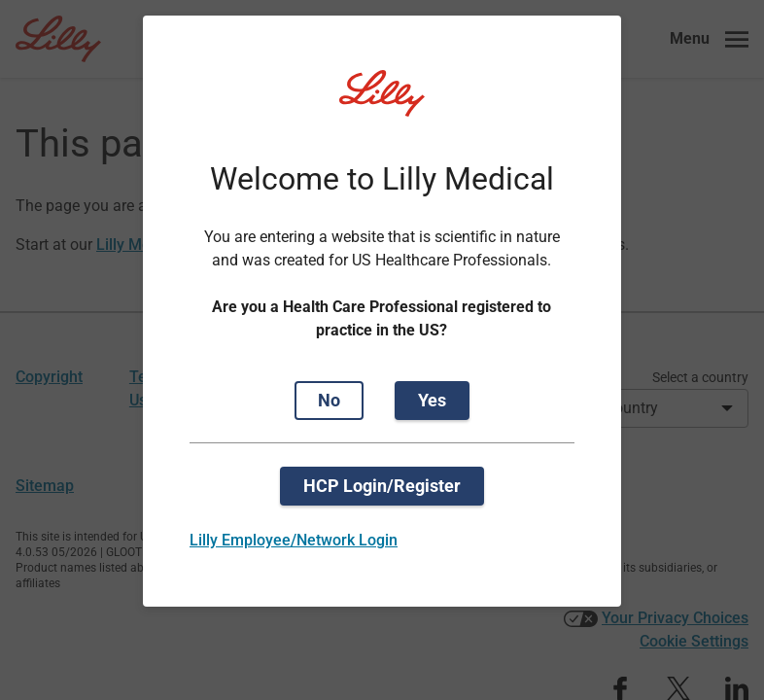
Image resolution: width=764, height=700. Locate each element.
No (329, 400)
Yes (432, 400)
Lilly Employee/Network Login (294, 540)
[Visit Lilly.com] (382, 105)
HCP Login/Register (382, 486)
